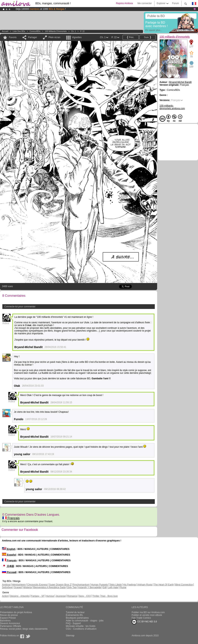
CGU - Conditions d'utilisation (81, 629)
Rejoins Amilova (124, 3)
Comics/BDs (35, 31)
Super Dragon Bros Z (60, 585)
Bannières (5, 621)
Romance (72, 596)
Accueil (5, 31)
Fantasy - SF (38, 596)
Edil (104, 587)
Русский (9, 572)
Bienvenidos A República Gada (49, 587)
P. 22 (82, 31)
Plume (123, 587)
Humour (50, 596)
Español (9, 555)
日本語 (8, 566)
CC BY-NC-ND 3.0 (144, 622)
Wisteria (27, 587)
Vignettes (77, 37)
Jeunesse (61, 596)
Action (5, 596)
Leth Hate (113, 587)
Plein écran (54, 37)
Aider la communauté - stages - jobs (85, 621)
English (9, 549)
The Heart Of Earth (164, 585)
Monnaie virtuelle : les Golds (81, 626)
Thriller (96, 596)
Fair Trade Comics (141, 618)
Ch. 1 (73, 31)
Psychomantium (81, 585)
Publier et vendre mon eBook (147, 615)
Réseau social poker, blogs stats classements (24, 629)
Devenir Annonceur (10, 623)
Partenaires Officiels (11, 626)
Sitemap (70, 636)
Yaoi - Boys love (109, 596)
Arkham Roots (145, 585)
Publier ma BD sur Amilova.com (148, 612)
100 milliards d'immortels (56, 31)
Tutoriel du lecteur (75, 612)
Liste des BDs (19, 31)
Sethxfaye (7, 587)
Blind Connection (184, 585)
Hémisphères (19, 585)
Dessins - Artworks (20, 596)
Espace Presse (8, 618)
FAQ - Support (73, 623)
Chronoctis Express (37, 585)
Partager (33, 37)
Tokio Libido (115, 585)
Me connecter (145, 3)
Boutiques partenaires (77, 618)
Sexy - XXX (85, 596)
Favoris (13, 37)
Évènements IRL (75, 615)
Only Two (72, 587)
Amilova (6, 585)
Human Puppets (99, 585)
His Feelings (130, 585)
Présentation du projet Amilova (16, 612)
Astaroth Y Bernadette (90, 587)
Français (11, 518)
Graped (18, 587)
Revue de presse (9, 615)
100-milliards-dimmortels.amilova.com (172, 107)
